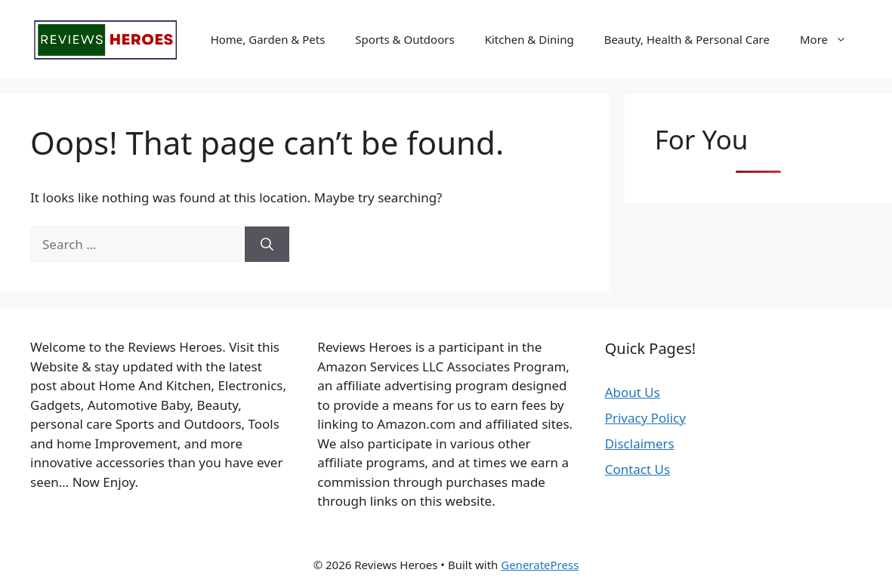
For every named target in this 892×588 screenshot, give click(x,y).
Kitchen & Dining (529, 39)
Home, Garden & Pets (268, 39)
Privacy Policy (645, 418)
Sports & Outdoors (404, 39)
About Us (633, 392)
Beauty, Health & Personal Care (687, 39)
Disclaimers (640, 443)
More (831, 39)
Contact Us (638, 469)
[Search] (267, 245)
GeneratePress (540, 565)
